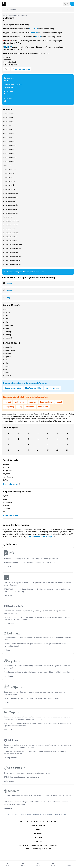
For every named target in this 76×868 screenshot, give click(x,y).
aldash (6, 316)
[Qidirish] (72, 9)
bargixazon (7, 471)
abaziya (6, 505)
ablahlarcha (8, 509)
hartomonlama (46, 402)
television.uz (37, 814)
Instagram (38, 841)
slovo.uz (30, 814)
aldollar (6, 366)
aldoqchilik (7, 376)
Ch (67, 450)
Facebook (38, 833)
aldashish (7, 312)
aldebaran (7, 353)
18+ (50, 848)
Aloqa (38, 829)
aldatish (6, 322)
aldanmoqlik (8, 332)
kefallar (6, 480)
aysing (6, 496)
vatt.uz (44, 814)
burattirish (7, 464)
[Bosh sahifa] (20, 4)
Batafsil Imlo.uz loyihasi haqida (42, 536)
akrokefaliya (8, 502)
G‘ (48, 450)
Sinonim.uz (33, 29)
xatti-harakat (20, 402)
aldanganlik (7, 347)
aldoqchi (6, 373)
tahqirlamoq (43, 407)
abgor (5, 499)
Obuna (28, 848)
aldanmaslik (8, 338)
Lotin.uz (34, 33)
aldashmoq (7, 309)
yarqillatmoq (8, 477)
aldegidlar (7, 357)
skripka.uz (23, 814)
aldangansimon (9, 350)
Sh (57, 450)
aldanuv (6, 328)
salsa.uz (17, 814)
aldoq (5, 369)
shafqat (8, 402)
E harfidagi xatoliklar (33, 388)
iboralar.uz (51, 814)
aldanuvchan (8, 325)
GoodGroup (37, 848)
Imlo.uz (27, 421)
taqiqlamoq (9, 407)
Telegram (38, 837)
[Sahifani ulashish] (72, 4)
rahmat (59, 402)
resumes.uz (59, 814)
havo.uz (66, 814)
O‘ (38, 450)
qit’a (5, 512)
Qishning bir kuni (52, 388)
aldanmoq (7, 335)
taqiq (20, 407)
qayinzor (6, 474)
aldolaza (6, 363)
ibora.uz (11, 814)
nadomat (33, 402)
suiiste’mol (30, 407)
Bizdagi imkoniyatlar (13, 388)
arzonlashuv (8, 467)
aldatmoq (7, 319)
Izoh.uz (38, 37)
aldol (5, 360)
